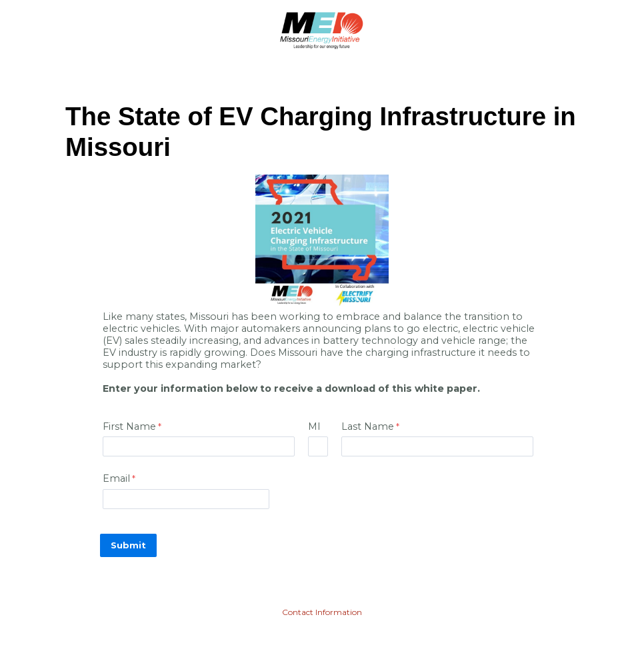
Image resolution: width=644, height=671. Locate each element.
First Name (129, 426)
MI (314, 426)
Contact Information (322, 612)
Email (116, 478)
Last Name (368, 426)
